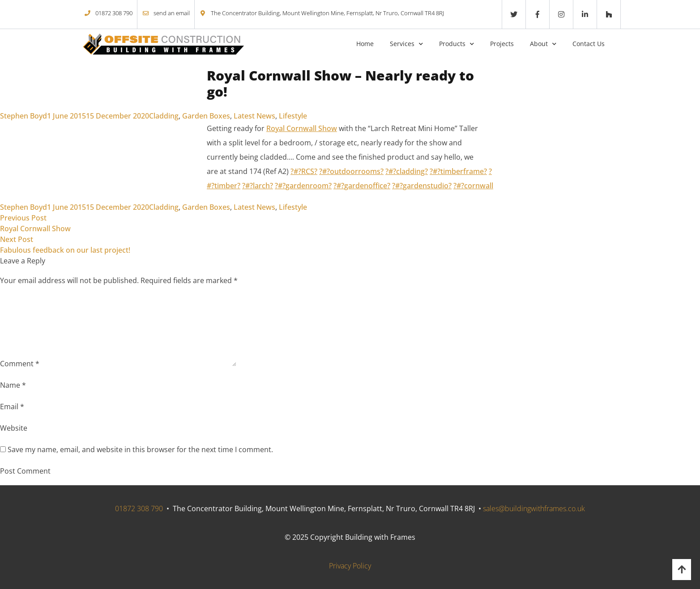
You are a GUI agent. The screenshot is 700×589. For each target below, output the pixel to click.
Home (365, 44)
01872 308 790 (114, 13)
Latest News (254, 116)
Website (14, 428)
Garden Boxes (206, 116)
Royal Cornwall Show (302, 128)
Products (452, 44)
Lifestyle (293, 116)
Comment (20, 364)
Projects (502, 44)
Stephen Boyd (23, 116)
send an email (172, 13)
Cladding (164, 116)
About (539, 44)
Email (12, 407)
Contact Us (589, 44)
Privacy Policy (350, 566)
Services (402, 44)
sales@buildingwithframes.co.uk (534, 508)
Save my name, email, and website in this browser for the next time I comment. (140, 449)
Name (13, 385)
